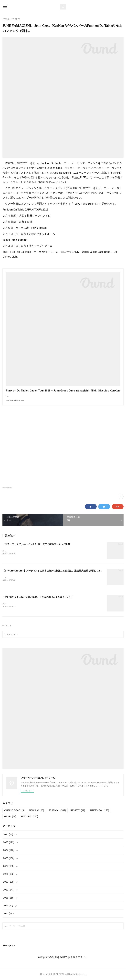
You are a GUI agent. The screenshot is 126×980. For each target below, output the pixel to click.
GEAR (10, 817)
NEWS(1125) (7, 488)
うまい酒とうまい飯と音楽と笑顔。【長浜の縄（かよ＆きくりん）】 (38, 597)
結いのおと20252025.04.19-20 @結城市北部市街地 (25, 550)
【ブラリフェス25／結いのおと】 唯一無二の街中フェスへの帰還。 (37, 544)
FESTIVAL (57, 811)
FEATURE (29, 817)
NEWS (37, 811)
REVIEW (78, 811)
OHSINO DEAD (14, 811)
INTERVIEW (99, 811)
